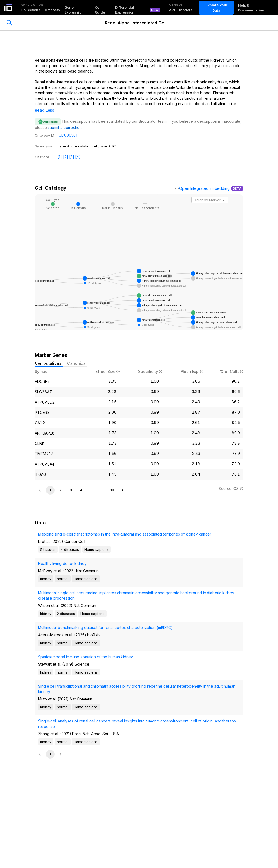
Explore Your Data (216, 8)
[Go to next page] (122, 575)
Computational (49, 356)
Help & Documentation (251, 8)
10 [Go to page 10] (112, 575)
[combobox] (210, 192)
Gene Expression (74, 10)
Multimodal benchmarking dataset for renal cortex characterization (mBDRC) (105, 712)
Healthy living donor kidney (62, 648)
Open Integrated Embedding (204, 181)
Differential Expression (125, 10)
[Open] (223, 193)
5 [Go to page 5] (92, 575)
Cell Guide (100, 10)
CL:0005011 (69, 128)
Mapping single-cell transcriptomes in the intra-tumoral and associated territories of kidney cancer (125, 619)
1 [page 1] (50, 575)
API (172, 10)
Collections (31, 10)
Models (186, 10)
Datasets (52, 10)
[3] (72, 149)
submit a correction (65, 120)
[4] (78, 149)
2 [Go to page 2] (61, 575)
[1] (60, 149)
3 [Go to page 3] (71, 575)
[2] (66, 149)
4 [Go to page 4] (81, 575)
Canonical (77, 356)
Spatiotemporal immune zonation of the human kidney (86, 742)
